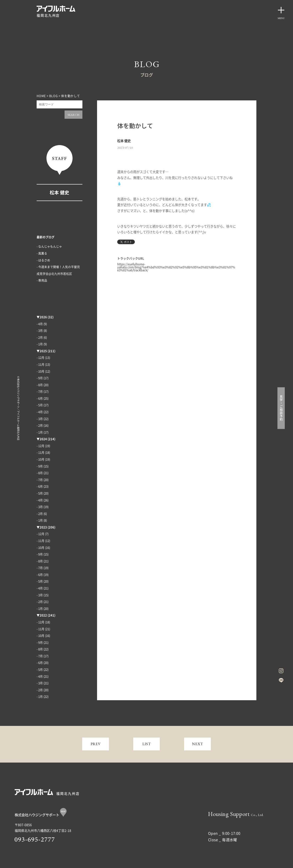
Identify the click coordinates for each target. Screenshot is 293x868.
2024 (43, 439)
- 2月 (40, 338)
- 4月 (40, 324)
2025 (43, 351)
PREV (96, 744)
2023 (43, 527)
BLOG (54, 96)
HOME (41, 96)
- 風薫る (42, 253)
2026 (43, 317)
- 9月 (40, 378)
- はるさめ (43, 260)
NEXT (198, 744)
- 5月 (40, 405)
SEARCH (73, 115)
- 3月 (40, 331)
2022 (43, 615)
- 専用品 (42, 280)
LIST (147, 744)
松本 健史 (59, 193)
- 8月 (40, 385)
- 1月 (40, 344)
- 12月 (41, 358)
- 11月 (41, 365)
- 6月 (40, 398)
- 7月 (40, 392)
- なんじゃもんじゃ (49, 247)
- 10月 (41, 371)
